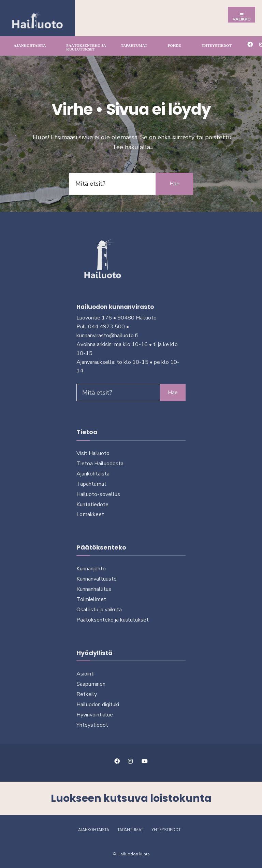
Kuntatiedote (92, 504)
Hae (174, 184)
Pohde (174, 45)
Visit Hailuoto (93, 453)
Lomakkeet (90, 514)
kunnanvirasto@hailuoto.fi (107, 336)
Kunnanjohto (91, 569)
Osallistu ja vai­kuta (99, 610)
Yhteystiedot (217, 45)
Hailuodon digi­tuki (98, 705)
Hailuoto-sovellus (98, 494)
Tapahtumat (134, 45)
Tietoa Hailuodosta (100, 464)
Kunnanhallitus (94, 589)
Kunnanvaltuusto (97, 579)
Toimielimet (91, 599)
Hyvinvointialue (95, 715)
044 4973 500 (106, 327)
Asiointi (85, 674)
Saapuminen (91, 684)
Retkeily (87, 694)
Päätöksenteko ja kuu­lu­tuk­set (86, 47)
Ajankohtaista (30, 45)
